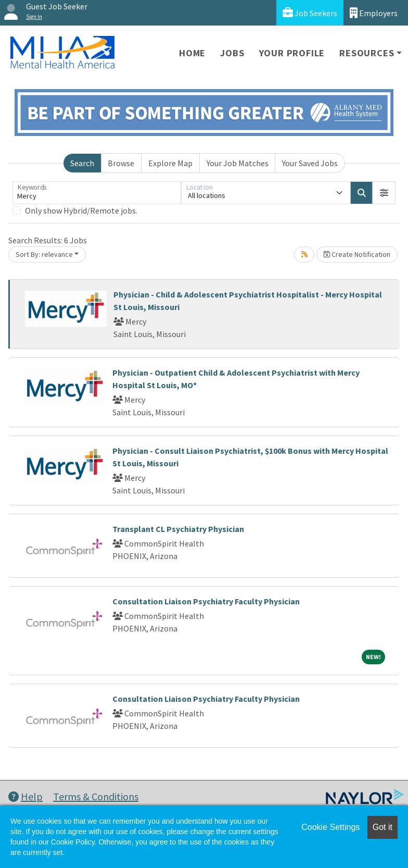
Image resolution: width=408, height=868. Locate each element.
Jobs (232, 53)
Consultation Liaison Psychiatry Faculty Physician (206, 601)
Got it (382, 827)
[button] (384, 193)
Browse (121, 163)
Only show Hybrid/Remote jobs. (81, 210)
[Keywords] (97, 193)
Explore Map (170, 163)
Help (25, 796)
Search (82, 163)
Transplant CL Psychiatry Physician (178, 529)
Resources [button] (367, 53)
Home (192, 53)
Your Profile (292, 53)
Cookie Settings (330, 827)
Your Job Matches (238, 163)
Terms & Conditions (96, 796)
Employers (374, 13)
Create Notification (357, 254)
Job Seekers (310, 13)
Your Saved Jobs (310, 163)
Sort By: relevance (44, 254)
